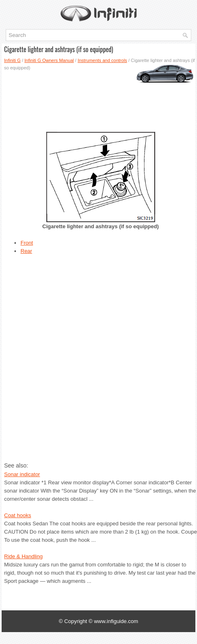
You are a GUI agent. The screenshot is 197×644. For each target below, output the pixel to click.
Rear (26, 251)
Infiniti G (12, 60)
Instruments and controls (102, 60)
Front (27, 243)
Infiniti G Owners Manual (49, 60)
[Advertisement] (98, 98)
